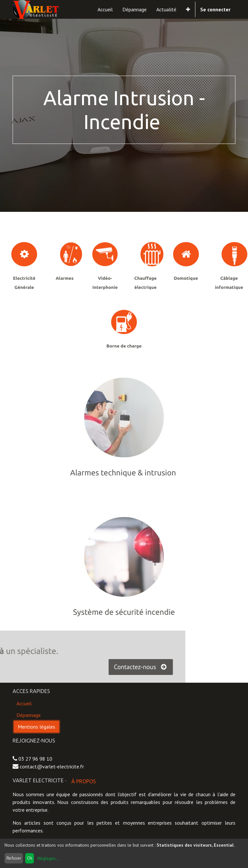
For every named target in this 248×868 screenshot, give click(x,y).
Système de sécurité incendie (124, 612)
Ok (30, 858)
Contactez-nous (57, 667)
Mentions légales (36, 727)
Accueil (24, 703)
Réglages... (48, 858)
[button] (188, 9)
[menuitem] (105, 9)
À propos (84, 781)
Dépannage (29, 715)
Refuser (14, 858)
